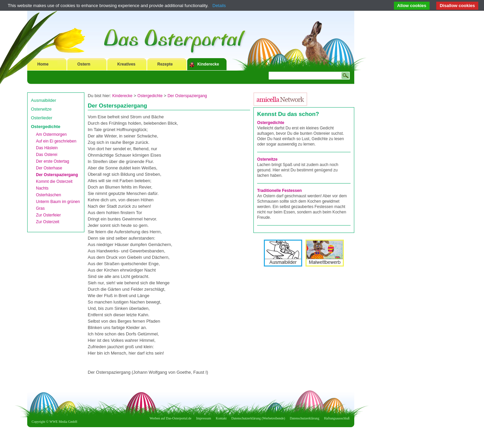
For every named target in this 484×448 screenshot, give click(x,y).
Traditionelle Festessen (279, 191)
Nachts (42, 188)
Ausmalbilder (44, 100)
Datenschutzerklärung (305, 418)
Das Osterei (47, 155)
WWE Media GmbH (63, 422)
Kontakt (221, 418)
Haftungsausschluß (337, 418)
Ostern (84, 64)
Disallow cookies (457, 6)
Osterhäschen (49, 195)
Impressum (204, 418)
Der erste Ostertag (53, 161)
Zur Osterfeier (48, 215)
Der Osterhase (49, 168)
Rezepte (165, 64)
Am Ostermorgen (51, 134)
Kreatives (126, 64)
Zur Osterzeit (48, 222)
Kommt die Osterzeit (54, 181)
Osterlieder (42, 118)
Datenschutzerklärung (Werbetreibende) (258, 418)
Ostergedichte (46, 127)
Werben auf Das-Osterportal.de (170, 418)
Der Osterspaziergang (57, 175)
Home (43, 64)
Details (219, 6)
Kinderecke (208, 64)
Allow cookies (412, 6)
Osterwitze (41, 109)
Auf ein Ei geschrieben (56, 141)
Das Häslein (47, 148)
